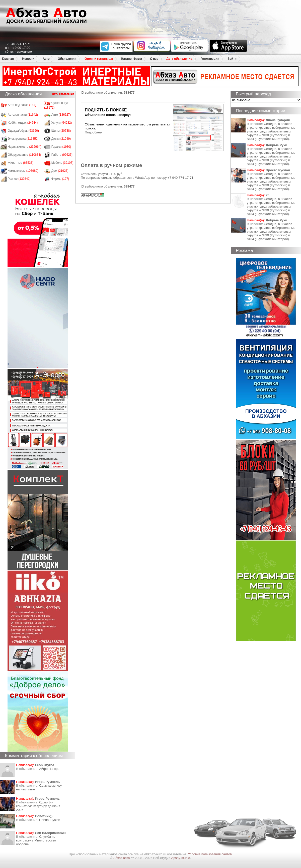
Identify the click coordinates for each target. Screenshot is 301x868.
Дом (60, 171)
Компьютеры (23, 171)
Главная (8, 59)
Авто (46, 59)
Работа (62, 155)
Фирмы (60, 179)
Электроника (23, 139)
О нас (154, 59)
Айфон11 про (49, 769)
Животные (21, 163)
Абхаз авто (122, 858)
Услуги (62, 123)
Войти (232, 59)
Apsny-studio (180, 858)
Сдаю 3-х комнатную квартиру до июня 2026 (38, 806)
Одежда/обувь (23, 131)
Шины (61, 131)
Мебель (62, 163)
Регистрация (210, 59)
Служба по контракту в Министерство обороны (36, 840)
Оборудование (24, 155)
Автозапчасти (23, 115)
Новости (28, 59)
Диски (61, 139)
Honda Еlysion (50, 820)
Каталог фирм (131, 59)
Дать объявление (179, 59)
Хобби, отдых (23, 123)
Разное (19, 179)
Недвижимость (25, 147)
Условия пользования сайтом (210, 854)
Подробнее (93, 132)
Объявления (67, 59)
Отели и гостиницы (99, 59)
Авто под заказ (22, 105)
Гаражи (61, 147)
